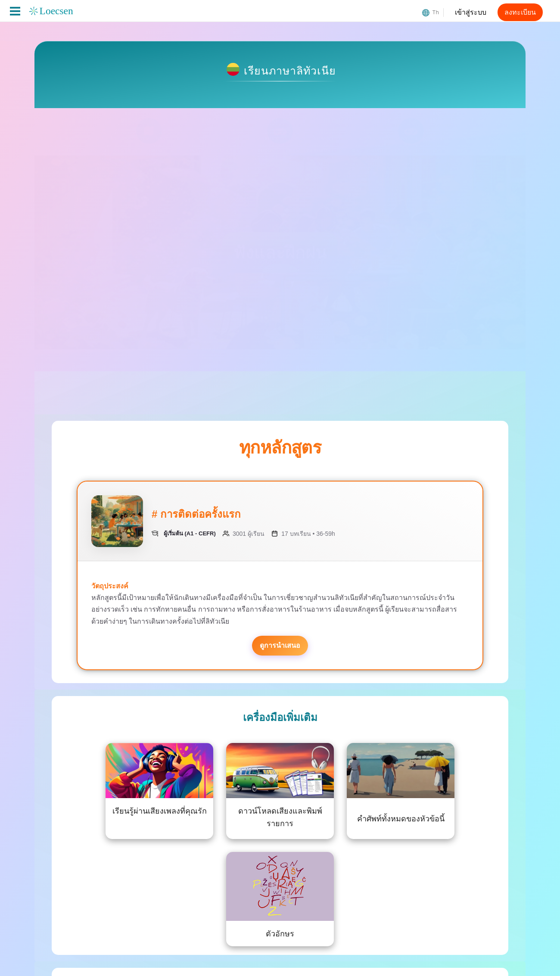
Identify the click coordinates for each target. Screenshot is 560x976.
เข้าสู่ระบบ (471, 12)
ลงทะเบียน (520, 12)
